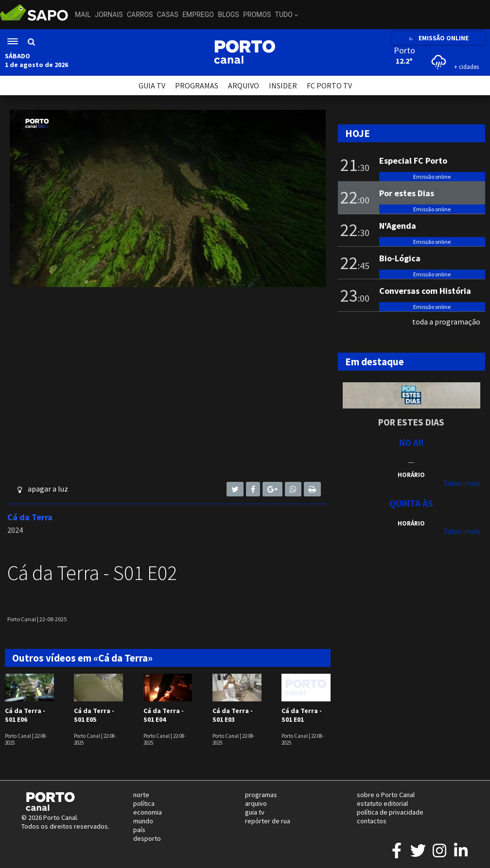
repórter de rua (268, 821)
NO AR (411, 443)
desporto (147, 838)
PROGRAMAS (197, 85)
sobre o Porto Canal (386, 795)
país (139, 830)
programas (261, 795)
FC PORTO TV (329, 85)
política (144, 803)
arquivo (256, 803)
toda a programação (446, 322)
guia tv (255, 812)
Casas (168, 15)
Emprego (198, 15)
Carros (140, 15)
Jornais (109, 15)
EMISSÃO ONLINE (439, 38)
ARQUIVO (244, 85)
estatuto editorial (382, 803)
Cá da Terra (30, 517)
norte (141, 795)
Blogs (228, 15)
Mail (83, 15)
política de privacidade (390, 812)
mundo (143, 821)
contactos (372, 821)
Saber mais (462, 483)
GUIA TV (152, 85)
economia (148, 812)
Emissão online (432, 177)
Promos (257, 15)
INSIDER (283, 85)
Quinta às (411, 503)
